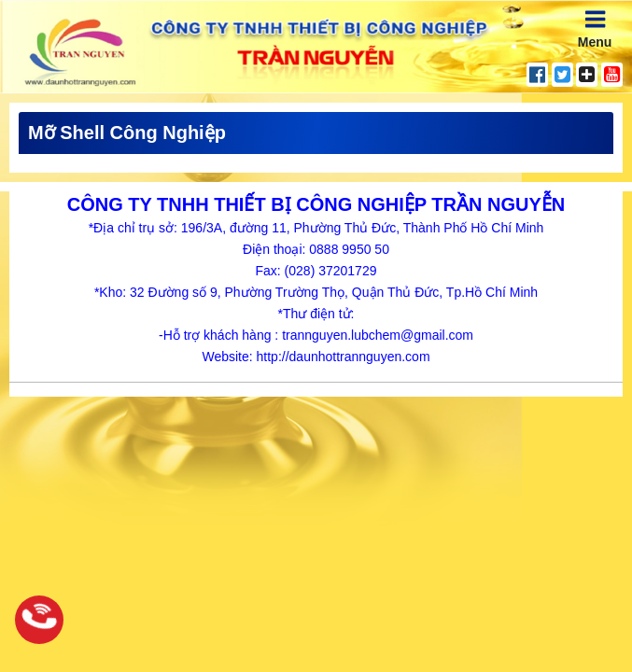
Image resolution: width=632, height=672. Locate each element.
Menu (595, 28)
